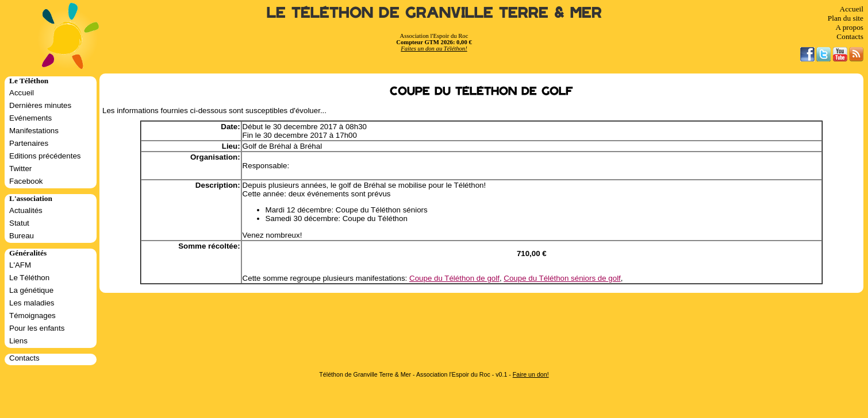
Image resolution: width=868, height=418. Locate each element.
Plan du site (846, 18)
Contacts (850, 36)
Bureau (22, 236)
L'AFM (20, 265)
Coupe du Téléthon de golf (454, 278)
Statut (19, 223)
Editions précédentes (45, 156)
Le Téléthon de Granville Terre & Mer (434, 13)
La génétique (31, 290)
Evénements (30, 118)
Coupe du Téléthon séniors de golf (562, 278)
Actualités (26, 210)
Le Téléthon (29, 278)
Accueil (852, 9)
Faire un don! (531, 374)
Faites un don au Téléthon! (434, 49)
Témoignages (32, 316)
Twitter (20, 169)
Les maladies (32, 303)
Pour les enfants (37, 328)
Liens (18, 341)
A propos (849, 27)
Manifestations (34, 131)
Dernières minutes (40, 105)
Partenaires (29, 143)
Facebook (26, 181)
